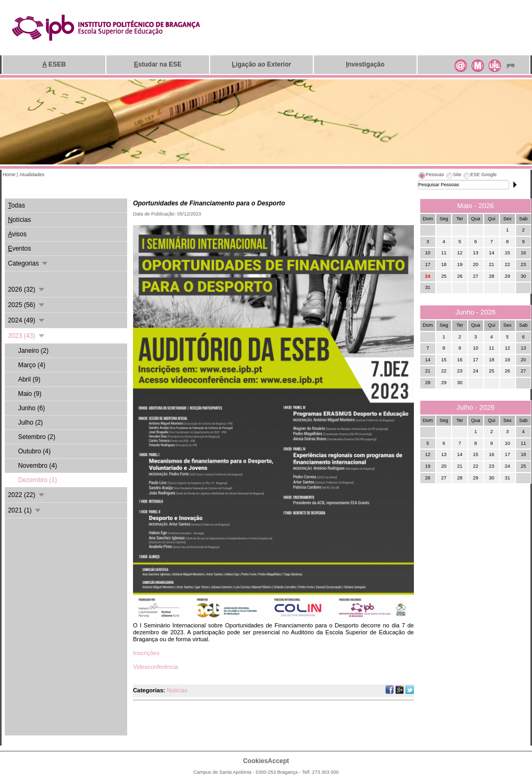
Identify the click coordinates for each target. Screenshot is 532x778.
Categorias (28, 263)
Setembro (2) (37, 437)
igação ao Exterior (261, 64)
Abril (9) (29, 379)
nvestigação (365, 64)
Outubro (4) (34, 451)
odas (16, 205)
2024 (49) (27, 320)
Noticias (177, 690)
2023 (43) (27, 336)
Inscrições (146, 653)
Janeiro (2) (33, 351)
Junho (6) (32, 408)
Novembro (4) (38, 466)
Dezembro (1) (38, 480)
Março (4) (32, 365)
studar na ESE (158, 64)
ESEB (54, 64)
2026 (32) (27, 289)
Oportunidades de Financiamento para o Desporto (209, 203)
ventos (19, 249)
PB (510, 65)
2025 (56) (27, 305)
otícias (19, 220)
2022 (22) (27, 495)
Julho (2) (31, 423)
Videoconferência (156, 667)
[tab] (431, 176)
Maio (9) (30, 394)
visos (17, 234)
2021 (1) (25, 510)
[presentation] (431, 176)
